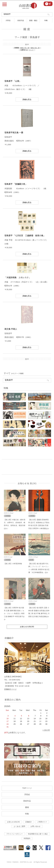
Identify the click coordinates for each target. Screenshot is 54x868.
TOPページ (27, 788)
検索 (27, 29)
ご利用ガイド (42, 822)
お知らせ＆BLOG (13, 822)
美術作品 (21, 20)
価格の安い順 (25, 48)
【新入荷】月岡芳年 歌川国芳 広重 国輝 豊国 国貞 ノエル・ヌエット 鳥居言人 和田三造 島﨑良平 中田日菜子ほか (14, 614)
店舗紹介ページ (10, 689)
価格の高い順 (35, 48)
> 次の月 (46, 730)
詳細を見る (27, 99)
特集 (46, 20)
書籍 (27, 807)
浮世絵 (8, 20)
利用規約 (27, 838)
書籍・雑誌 (33, 20)
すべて (31, 50)
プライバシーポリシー (15, 834)
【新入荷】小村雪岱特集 (13, 564)
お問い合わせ (35, 826)
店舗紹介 (29, 822)
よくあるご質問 (19, 826)
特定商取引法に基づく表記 (38, 834)
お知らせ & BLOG (27, 483)
